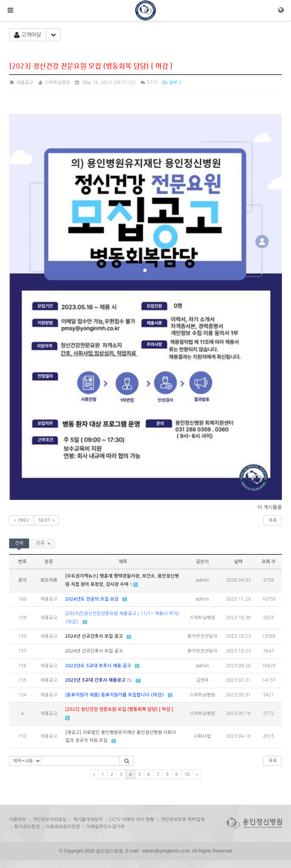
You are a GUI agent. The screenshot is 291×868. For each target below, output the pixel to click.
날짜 (239, 562)
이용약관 (18, 820)
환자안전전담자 (203, 636)
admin (203, 580)
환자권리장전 (27, 827)
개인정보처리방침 (50, 820)
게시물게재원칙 (88, 820)
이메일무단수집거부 (106, 827)
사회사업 (202, 736)
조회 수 (268, 562)
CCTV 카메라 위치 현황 (131, 820)
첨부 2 (172, 83)
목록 (273, 520)
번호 (23, 562)
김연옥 (202, 680)
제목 (123, 562)
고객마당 (28, 35)
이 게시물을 (270, 507)
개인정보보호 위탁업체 (183, 820)
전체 (19, 543)
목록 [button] (273, 761)
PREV (22, 520)
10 (187, 774)
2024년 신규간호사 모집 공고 (94, 651)
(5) (130, 680)
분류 (43, 543)
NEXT (46, 520)
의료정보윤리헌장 (63, 827)
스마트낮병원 (54, 83)
